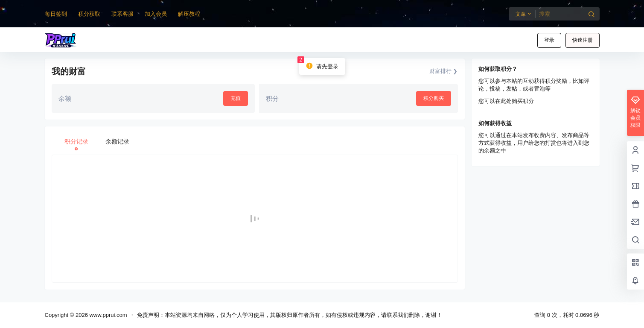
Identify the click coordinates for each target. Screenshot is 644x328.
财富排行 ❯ (444, 71)
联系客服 (122, 14)
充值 (236, 98)
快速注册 (583, 40)
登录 (549, 40)
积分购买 (434, 98)
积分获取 (89, 14)
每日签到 (56, 14)
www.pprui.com (108, 315)
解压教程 (189, 14)
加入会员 (156, 14)
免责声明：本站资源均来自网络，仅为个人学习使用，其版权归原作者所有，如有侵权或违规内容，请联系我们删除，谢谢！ (290, 315)
